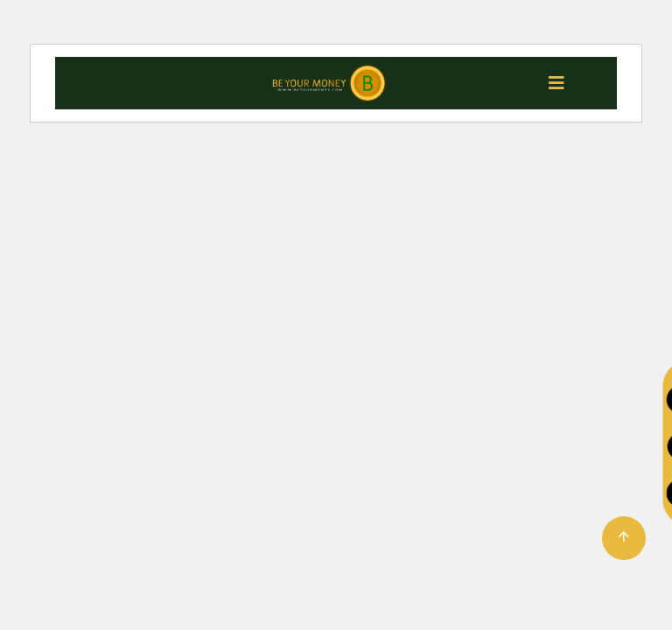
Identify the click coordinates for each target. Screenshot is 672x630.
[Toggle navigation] (556, 83)
